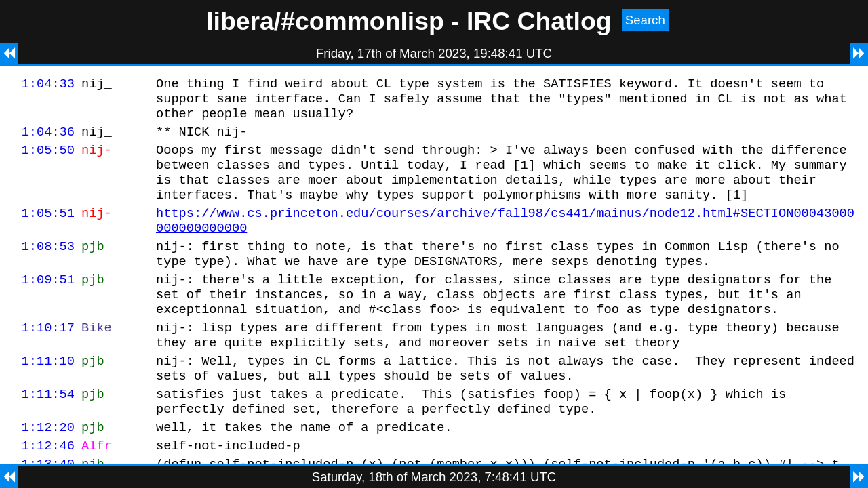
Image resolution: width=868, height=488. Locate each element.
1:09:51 (48, 305)
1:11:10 (48, 397)
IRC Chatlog (539, 21)
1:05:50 (48, 160)
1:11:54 (48, 434)
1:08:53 (48, 268)
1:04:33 (48, 85)
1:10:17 (48, 360)
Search (645, 20)
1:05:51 (48, 231)
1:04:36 (48, 139)
